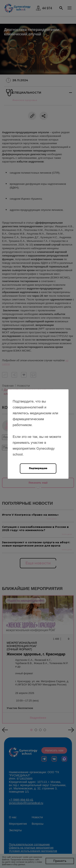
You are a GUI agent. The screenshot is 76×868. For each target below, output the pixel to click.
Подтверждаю (38, 468)
